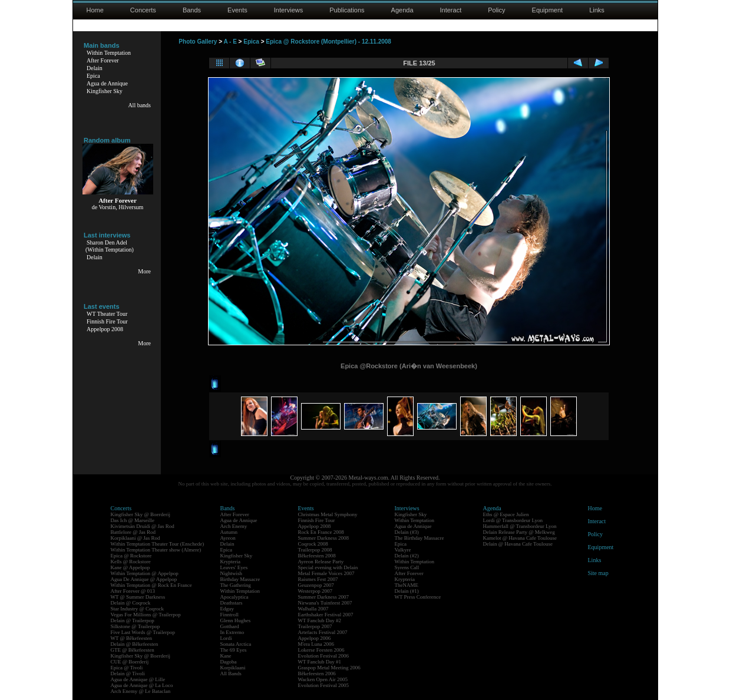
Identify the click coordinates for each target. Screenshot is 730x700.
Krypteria (230, 562)
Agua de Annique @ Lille (138, 679)
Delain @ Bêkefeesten (135, 644)
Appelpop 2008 (105, 329)
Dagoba (229, 662)
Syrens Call (407, 567)
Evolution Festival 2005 (324, 685)
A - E (230, 42)
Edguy (227, 609)
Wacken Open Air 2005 (323, 679)
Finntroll (230, 615)
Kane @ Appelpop (131, 567)
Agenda (402, 10)
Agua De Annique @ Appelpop (144, 579)
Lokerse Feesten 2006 (321, 650)
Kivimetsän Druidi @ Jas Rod (143, 526)
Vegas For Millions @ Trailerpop (146, 615)
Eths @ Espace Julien (506, 514)
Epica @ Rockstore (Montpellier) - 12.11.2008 (328, 42)
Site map (598, 573)
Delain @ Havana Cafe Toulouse (518, 544)
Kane (226, 656)
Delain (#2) (407, 556)
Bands (192, 10)
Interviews (289, 10)
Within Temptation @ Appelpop (145, 573)
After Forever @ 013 (133, 591)
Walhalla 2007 (313, 609)
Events (237, 10)
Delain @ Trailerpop (133, 620)
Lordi (226, 638)
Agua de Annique (107, 83)
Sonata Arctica (236, 644)
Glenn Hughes (236, 620)
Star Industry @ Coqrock (138, 609)
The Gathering (236, 585)
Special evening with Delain (328, 567)
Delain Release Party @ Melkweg (519, 532)
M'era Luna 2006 (316, 644)
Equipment (548, 10)
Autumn (229, 532)
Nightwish (232, 573)
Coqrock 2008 (313, 544)
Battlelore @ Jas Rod (133, 532)
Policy (496, 10)
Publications (347, 10)
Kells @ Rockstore (131, 562)
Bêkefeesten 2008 (317, 556)
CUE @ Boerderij (130, 662)
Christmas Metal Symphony (328, 514)
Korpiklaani (233, 668)
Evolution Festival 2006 (324, 656)
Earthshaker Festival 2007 (326, 615)
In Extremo (232, 632)
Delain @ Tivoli (128, 673)
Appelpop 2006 (315, 638)
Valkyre (403, 550)
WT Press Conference (418, 597)
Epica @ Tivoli (127, 668)
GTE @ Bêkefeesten (133, 650)
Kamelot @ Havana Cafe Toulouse (520, 538)
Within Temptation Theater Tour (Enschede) (158, 544)
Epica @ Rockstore (131, 556)
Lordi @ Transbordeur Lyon (513, 520)
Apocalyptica (234, 597)
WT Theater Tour (107, 314)
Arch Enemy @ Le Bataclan (141, 691)
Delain (95, 68)
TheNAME (407, 585)
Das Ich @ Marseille (133, 520)
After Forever (103, 60)
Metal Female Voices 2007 (326, 573)
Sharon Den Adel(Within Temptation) (110, 246)
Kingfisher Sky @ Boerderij (141, 514)
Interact (451, 10)
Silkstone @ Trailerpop (136, 626)
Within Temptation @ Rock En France (151, 585)
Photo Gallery (198, 42)
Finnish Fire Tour (107, 321)
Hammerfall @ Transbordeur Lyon (520, 526)
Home (95, 10)
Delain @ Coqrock (131, 603)
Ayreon (228, 538)
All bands (139, 105)
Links (597, 10)
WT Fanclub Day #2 (320, 620)
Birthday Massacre (240, 579)
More (144, 271)
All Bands (231, 673)
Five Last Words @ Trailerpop (143, 632)
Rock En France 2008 (321, 532)
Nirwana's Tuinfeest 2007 (325, 603)
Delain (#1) (407, 591)
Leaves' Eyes (234, 567)
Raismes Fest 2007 (318, 579)
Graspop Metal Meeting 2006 (329, 668)
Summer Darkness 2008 (324, 538)
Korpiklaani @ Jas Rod (136, 538)
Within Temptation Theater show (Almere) (156, 550)
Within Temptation (109, 53)
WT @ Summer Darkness (138, 597)
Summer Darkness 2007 (324, 597)
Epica (93, 76)
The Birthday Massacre (419, 538)
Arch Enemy (234, 526)
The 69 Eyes (234, 650)
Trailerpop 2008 (315, 550)
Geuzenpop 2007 (316, 585)
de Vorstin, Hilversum (118, 207)
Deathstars (232, 603)
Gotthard (230, 626)
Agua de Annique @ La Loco (142, 685)
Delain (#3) (407, 532)
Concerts (143, 10)
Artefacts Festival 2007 (323, 632)
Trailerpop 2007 (315, 626)
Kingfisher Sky (105, 91)
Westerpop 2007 (316, 591)
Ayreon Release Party (321, 562)
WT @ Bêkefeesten (132, 638)
